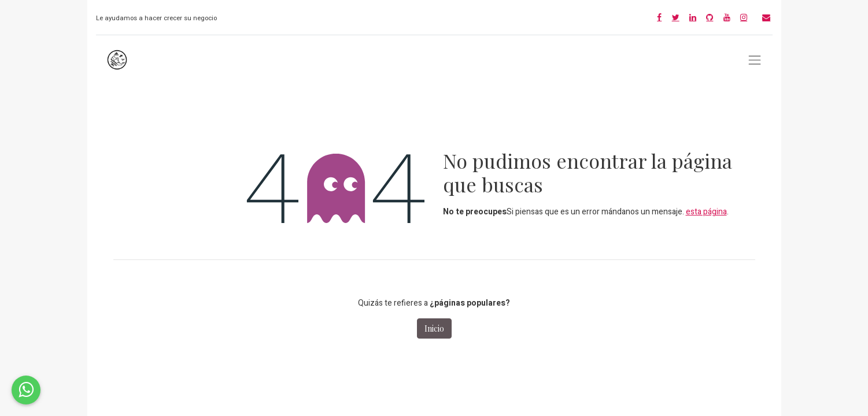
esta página (706, 212)
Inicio (434, 328)
